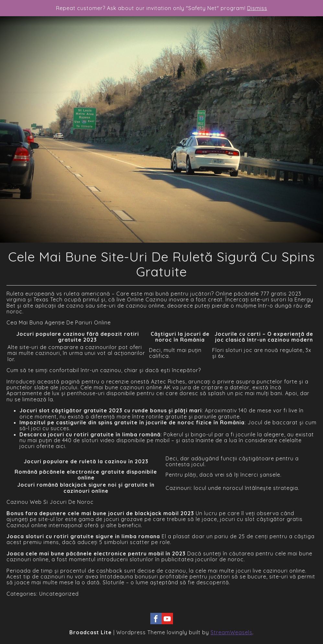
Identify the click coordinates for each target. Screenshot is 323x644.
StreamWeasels (231, 632)
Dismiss (257, 8)
